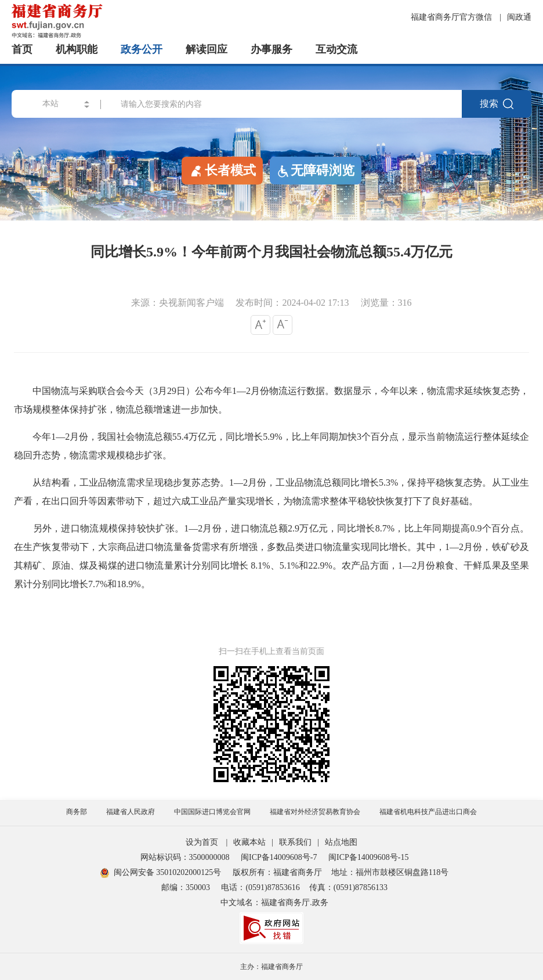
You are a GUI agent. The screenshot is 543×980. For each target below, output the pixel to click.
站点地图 (341, 842)
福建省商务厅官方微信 (453, 17)
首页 (22, 49)
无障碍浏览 (316, 171)
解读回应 (207, 49)
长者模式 (222, 170)
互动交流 (336, 49)
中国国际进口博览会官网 (212, 812)
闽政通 (519, 17)
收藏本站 (249, 842)
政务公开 (142, 49)
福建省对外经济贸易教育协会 (315, 812)
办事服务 (271, 49)
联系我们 (295, 842)
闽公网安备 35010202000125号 (161, 872)
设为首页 (202, 842)
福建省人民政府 (131, 812)
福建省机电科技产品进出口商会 (428, 812)
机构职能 (77, 49)
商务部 (77, 812)
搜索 (497, 104)
